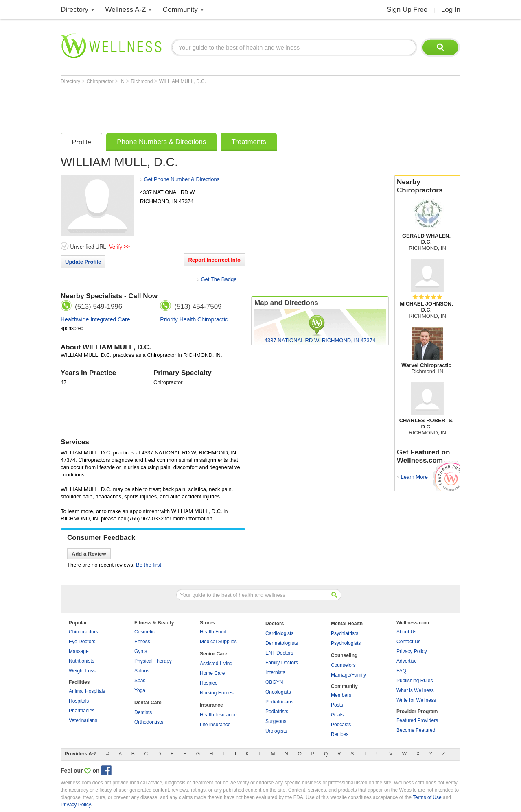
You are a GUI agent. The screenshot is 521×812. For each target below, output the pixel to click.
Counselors (343, 665)
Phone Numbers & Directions (161, 142)
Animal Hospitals (87, 691)
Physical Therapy (153, 661)
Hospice (209, 683)
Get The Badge (219, 279)
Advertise (407, 661)
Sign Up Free (407, 10)
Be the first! (149, 565)
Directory (74, 10)
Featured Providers (417, 720)
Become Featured (416, 730)
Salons (142, 671)
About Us (406, 632)
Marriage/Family (348, 675)
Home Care (212, 673)
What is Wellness (415, 690)
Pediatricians (279, 702)
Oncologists (278, 692)
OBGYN (274, 682)
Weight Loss (82, 671)
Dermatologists (282, 643)
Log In (451, 10)
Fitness (142, 642)
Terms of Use (427, 797)
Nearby (427, 186)
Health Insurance (218, 715)
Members (341, 695)
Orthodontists (149, 722)
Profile (81, 142)
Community (180, 10)
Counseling (344, 655)
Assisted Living (216, 664)
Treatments (248, 142)
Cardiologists (279, 633)
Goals (337, 715)
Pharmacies (82, 711)
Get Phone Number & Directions (182, 179)
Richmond (142, 81)
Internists (275, 672)
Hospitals (79, 701)
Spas (140, 681)
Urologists (276, 731)
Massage (79, 651)
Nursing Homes (217, 693)
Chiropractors (83, 632)
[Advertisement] (209, 107)
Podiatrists (277, 712)
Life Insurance (215, 725)
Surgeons (276, 721)
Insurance (211, 705)
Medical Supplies (218, 642)
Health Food (213, 632)
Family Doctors (282, 663)
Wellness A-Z (126, 10)
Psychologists (346, 643)
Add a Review (89, 554)
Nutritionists (82, 661)
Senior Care (213, 654)
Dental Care (148, 703)
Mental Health (347, 624)
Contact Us (408, 642)
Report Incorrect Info (214, 260)
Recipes (340, 734)
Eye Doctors (82, 642)
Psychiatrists (345, 633)
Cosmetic (144, 632)
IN (123, 81)
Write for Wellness (416, 700)
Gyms (141, 651)
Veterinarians (83, 720)
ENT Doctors (279, 653)
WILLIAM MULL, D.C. (183, 81)
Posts (337, 705)
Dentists (143, 712)
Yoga (140, 690)
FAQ (401, 671)
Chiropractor (100, 81)
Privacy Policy (412, 651)
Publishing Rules (415, 681)
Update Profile (83, 262)
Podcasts (341, 725)
